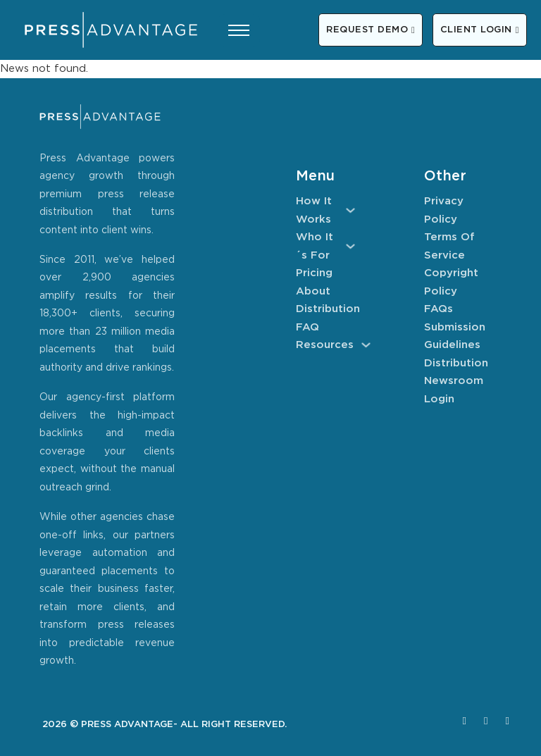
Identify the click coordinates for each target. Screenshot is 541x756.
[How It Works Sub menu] (350, 210)
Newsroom (454, 381)
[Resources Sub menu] (366, 345)
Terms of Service (449, 246)
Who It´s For (315, 246)
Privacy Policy (444, 210)
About (313, 291)
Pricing (314, 273)
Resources (325, 345)
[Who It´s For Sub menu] (350, 246)
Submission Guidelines (454, 336)
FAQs (439, 309)
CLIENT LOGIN (480, 30)
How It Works (314, 210)
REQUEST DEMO (371, 30)
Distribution (325, 309)
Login (439, 399)
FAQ (307, 327)
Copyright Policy (451, 282)
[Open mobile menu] (239, 30)
